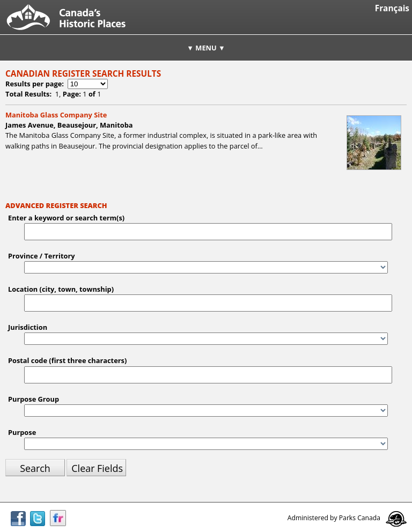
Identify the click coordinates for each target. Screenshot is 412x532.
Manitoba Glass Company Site (56, 115)
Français (392, 8)
